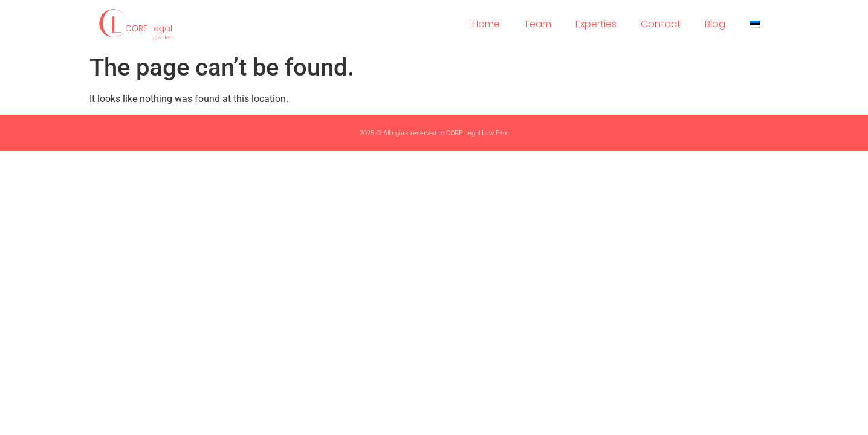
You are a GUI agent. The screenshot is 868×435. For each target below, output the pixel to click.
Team (538, 24)
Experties (596, 24)
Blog (715, 24)
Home (486, 24)
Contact (661, 24)
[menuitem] (755, 24)
